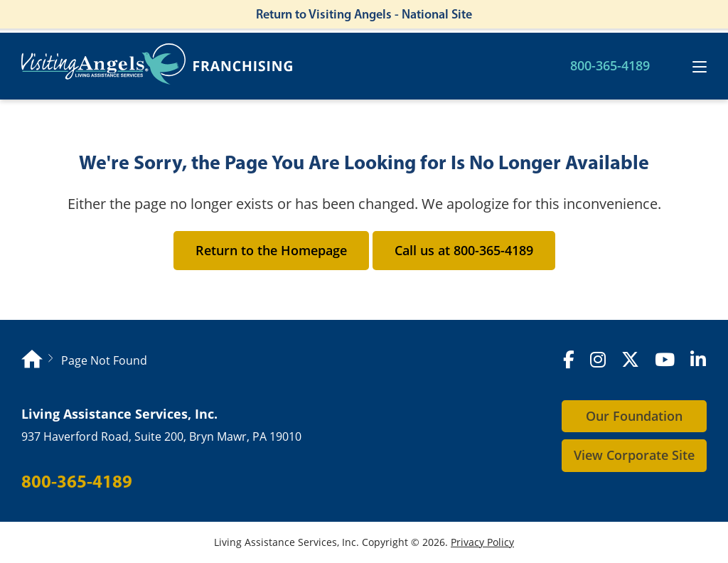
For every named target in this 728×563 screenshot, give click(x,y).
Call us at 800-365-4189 (464, 250)
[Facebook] (569, 360)
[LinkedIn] (698, 360)
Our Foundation (634, 416)
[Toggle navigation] (700, 66)
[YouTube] (665, 360)
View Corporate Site (634, 455)
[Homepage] (32, 361)
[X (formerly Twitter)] (630, 360)
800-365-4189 (610, 66)
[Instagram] (598, 360)
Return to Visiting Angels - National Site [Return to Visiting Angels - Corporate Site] (364, 14)
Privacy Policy (482, 542)
